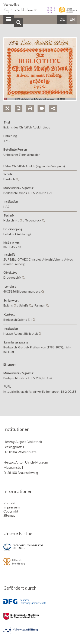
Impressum (12, 507)
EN (72, 19)
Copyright (11, 511)
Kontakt (9, 503)
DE (62, 19)
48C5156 (10, 291)
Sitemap (9, 515)
